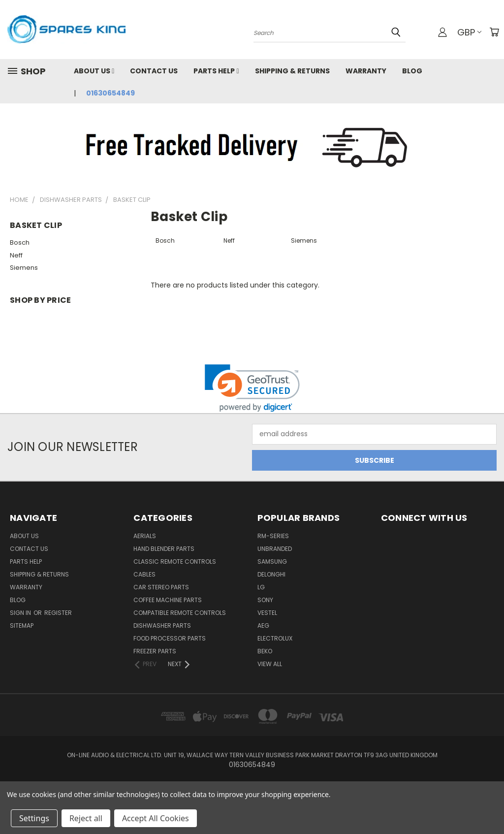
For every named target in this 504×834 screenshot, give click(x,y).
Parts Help (216, 71)
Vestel (267, 613)
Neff (16, 255)
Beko (265, 651)
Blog (412, 71)
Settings (34, 818)
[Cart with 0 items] (494, 32)
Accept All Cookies (156, 818)
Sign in (21, 613)
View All (270, 664)
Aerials (145, 536)
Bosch (20, 242)
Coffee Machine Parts (168, 600)
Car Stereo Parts (161, 587)
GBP (469, 32)
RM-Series (273, 536)
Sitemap (22, 625)
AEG (263, 625)
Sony (265, 600)
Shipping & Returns (292, 71)
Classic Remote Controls (175, 561)
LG (261, 587)
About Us (94, 71)
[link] (252, 388)
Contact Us (154, 71)
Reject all (86, 818)
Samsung (272, 561)
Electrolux (275, 638)
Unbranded (275, 549)
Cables (144, 574)
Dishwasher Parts (162, 625)
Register (58, 613)
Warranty (366, 71)
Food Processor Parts (170, 638)
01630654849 (110, 93)
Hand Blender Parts (164, 549)
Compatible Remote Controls (180, 613)
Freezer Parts (155, 651)
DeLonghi (271, 574)
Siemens (24, 268)
